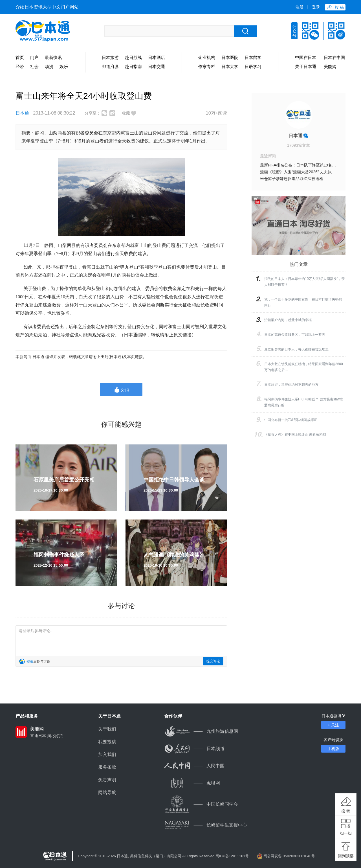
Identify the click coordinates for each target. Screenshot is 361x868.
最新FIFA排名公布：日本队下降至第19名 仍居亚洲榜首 (308, 165)
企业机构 (207, 57)
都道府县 (110, 66)
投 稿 (346, 811)
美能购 (330, 66)
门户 (34, 57)
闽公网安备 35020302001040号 (289, 856)
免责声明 (107, 780)
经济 (20, 66)
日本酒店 (157, 57)
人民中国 (194, 766)
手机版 (333, 749)
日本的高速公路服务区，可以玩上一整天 (295, 335)
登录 (316, 7)
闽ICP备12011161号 (232, 856)
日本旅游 (110, 57)
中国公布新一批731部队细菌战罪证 (291, 420)
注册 (300, 7)
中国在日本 (306, 57)
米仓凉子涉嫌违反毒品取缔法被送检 (292, 179)
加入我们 (107, 754)
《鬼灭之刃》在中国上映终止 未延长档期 (295, 435)
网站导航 (107, 793)
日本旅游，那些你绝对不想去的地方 (291, 385)
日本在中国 (334, 57)
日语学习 (253, 66)
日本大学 (230, 66)
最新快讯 (53, 57)
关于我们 (107, 729)
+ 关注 (333, 725)
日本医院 (230, 57)
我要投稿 (107, 742)
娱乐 (64, 66)
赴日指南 (133, 66)
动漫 (49, 66)
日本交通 (157, 66)
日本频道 (194, 748)
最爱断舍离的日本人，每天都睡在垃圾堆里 (296, 349)
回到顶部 (346, 856)
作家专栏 (207, 66)
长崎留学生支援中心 (206, 825)
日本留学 (253, 57)
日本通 (22, 113)
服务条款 (107, 767)
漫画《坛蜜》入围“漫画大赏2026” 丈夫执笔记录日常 (306, 172)
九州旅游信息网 (201, 731)
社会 (34, 66)
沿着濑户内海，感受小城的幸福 (288, 320)
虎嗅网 (192, 783)
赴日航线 (133, 57)
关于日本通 (306, 66)
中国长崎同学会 (201, 804)
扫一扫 (346, 833)
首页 (20, 57)
